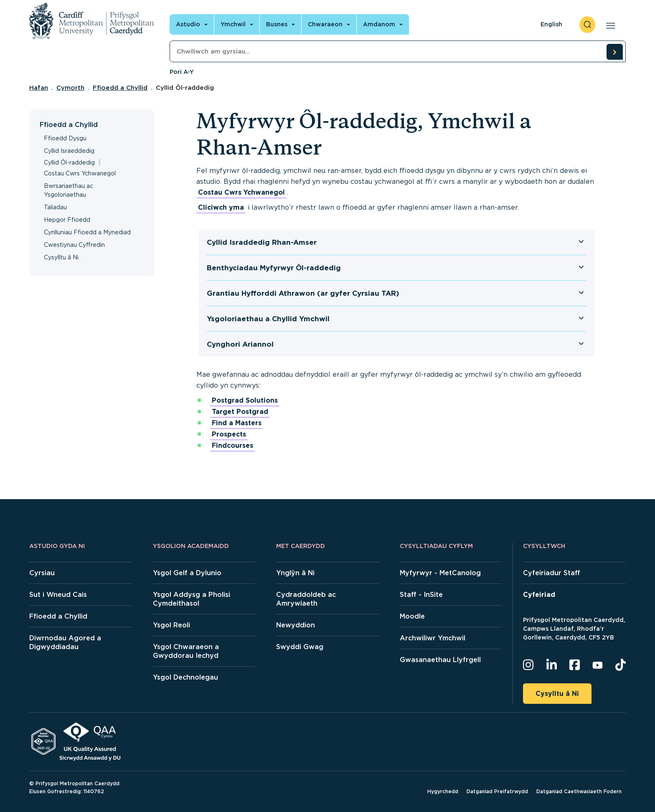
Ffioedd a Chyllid (120, 88)
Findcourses (232, 445)
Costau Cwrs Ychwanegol (80, 173)
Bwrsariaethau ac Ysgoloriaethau (69, 190)
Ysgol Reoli (171, 625)
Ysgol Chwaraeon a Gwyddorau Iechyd (186, 651)
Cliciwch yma (221, 207)
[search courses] (614, 52)
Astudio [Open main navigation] (188, 24)
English (551, 24)
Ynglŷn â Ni (295, 573)
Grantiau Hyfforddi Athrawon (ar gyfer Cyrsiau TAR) (303, 293)
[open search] (587, 25)
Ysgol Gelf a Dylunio (187, 573)
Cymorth (70, 88)
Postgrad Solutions (245, 400)
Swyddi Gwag (300, 647)
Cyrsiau (42, 573)
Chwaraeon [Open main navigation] (325, 24)
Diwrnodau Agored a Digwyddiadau (65, 642)
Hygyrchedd (443, 791)
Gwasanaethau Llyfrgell (440, 660)
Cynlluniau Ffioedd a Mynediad (87, 232)
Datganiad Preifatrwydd (497, 791)
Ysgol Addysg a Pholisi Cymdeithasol (192, 599)
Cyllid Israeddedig (69, 151)
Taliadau (55, 207)
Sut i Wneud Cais (58, 595)
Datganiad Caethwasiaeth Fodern (579, 791)
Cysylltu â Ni (61, 257)
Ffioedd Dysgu (65, 138)
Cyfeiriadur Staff (552, 573)
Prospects (229, 434)
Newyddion (296, 625)
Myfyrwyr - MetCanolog (440, 573)
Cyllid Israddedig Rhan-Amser (262, 242)
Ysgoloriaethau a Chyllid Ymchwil (268, 319)
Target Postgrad (240, 412)
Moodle (412, 616)
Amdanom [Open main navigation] (379, 24)
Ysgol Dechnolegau (185, 677)
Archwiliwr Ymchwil (433, 638)
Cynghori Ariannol (240, 344)
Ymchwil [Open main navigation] (233, 24)
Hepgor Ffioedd (67, 220)
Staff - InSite (421, 595)
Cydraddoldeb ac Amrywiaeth (306, 599)
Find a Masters (237, 423)
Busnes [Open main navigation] (277, 24)
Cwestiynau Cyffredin (74, 245)
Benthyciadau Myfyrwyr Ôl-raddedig (274, 268)
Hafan (39, 88)
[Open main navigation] (609, 25)
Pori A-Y (182, 72)
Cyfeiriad (539, 595)
